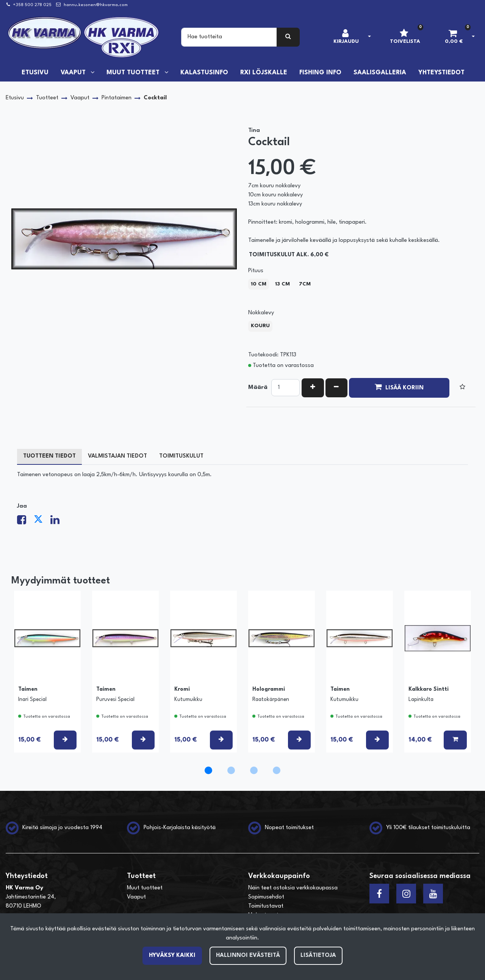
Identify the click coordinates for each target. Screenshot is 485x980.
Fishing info (320, 73)
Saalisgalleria (380, 73)
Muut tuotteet (134, 73)
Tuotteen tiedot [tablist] (49, 456)
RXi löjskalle (264, 73)
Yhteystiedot (441, 73)
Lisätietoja (318, 956)
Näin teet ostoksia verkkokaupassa (293, 888)
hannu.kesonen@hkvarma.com (96, 5)
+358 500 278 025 (32, 5)
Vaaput (74, 73)
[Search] (229, 37)
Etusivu (35, 73)
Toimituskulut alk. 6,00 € (289, 255)
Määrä (258, 388)
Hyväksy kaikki (172, 956)
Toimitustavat (266, 906)
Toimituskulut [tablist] (181, 456)
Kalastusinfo (204, 73)
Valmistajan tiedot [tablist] (117, 456)
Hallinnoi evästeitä (248, 956)
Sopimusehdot (266, 897)
